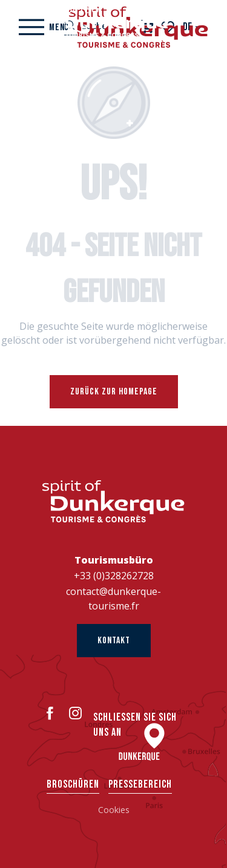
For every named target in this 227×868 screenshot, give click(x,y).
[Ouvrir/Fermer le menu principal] (44, 27)
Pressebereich (140, 784)
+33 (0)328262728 (114, 576)
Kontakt (114, 641)
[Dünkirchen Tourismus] (114, 21)
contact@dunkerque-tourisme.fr (113, 599)
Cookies (114, 810)
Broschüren (73, 784)
